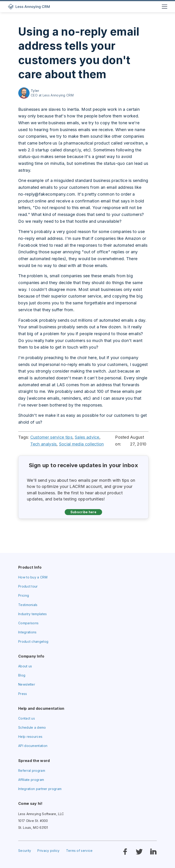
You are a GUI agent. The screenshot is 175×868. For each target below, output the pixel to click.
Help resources (30, 737)
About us (25, 666)
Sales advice (87, 437)
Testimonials (28, 605)
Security (25, 851)
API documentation (33, 746)
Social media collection (81, 444)
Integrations (27, 632)
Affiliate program (31, 780)
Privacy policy (48, 851)
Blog (22, 675)
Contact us (27, 718)
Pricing (24, 595)
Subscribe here (83, 512)
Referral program (32, 771)
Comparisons (28, 623)
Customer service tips (51, 437)
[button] (164, 7)
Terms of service (79, 851)
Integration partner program (40, 789)
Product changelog (33, 641)
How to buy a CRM (33, 577)
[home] (30, 7)
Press (23, 694)
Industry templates (32, 614)
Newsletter (27, 684)
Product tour (28, 586)
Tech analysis (44, 444)
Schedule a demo (32, 727)
